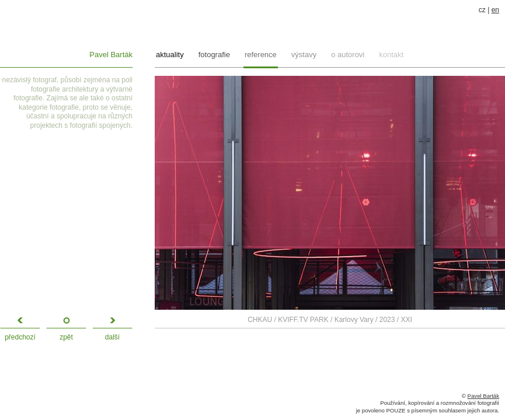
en (495, 10)
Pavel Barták (111, 55)
